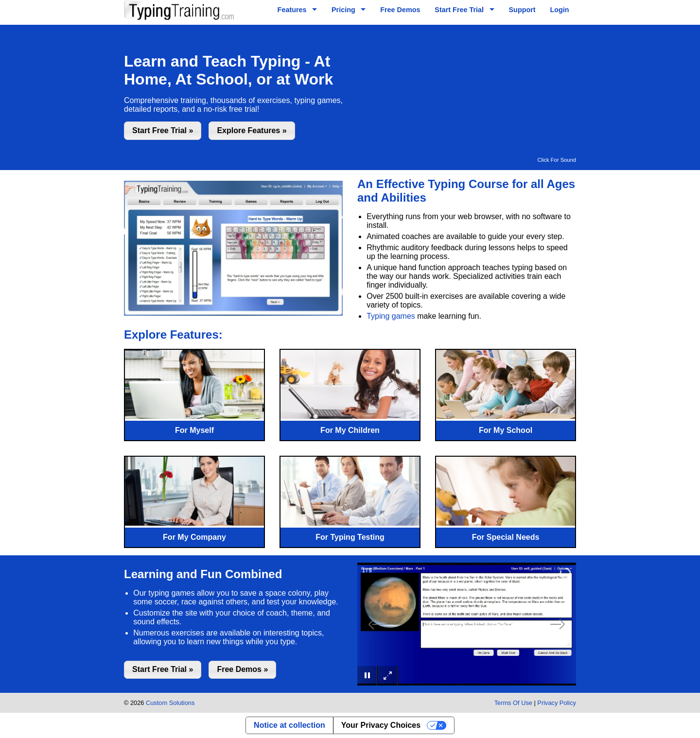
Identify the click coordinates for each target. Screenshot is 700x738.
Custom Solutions (170, 703)
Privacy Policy (557, 703)
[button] (163, 130)
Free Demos (400, 10)
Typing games (391, 316)
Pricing (343, 10)
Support (522, 10)
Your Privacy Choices (381, 725)
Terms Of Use (513, 703)
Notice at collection (289, 725)
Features (292, 10)
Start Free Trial (459, 10)
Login (559, 10)
